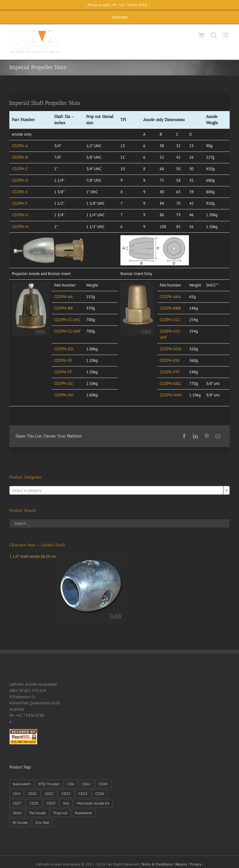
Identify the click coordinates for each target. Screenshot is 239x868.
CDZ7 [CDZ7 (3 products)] (17, 803)
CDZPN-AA (63, 297)
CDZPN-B (20, 157)
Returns (181, 864)
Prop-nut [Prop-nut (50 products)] (60, 813)
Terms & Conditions (157, 864)
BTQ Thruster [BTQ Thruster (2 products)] (49, 784)
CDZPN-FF (63, 372)
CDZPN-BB (63, 308)
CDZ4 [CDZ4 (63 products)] (83, 793)
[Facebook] (184, 436)
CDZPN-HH (64, 395)
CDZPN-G (20, 215)
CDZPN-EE (63, 360)
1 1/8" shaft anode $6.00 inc (68, 556)
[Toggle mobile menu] (226, 35)
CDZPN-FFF (170, 372)
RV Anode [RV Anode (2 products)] (20, 822)
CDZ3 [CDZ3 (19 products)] (66, 793)
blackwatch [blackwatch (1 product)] (22, 784)
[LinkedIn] (195, 436)
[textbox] (119, 491)
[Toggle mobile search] (214, 35)
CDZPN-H (20, 227)
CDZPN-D (20, 180)
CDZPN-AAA (170, 297)
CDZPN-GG (63, 383)
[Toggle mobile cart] (201, 35)
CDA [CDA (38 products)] (71, 784)
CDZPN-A (20, 146)
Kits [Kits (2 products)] (66, 803)
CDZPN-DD (64, 349)
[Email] (218, 436)
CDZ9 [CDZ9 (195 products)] (51, 803)
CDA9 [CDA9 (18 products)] (103, 784)
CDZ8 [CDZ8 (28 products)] (34, 803)
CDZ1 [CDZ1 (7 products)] (33, 793)
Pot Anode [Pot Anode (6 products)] (38, 813)
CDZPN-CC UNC (67, 320)
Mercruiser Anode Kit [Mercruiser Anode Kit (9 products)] (93, 803)
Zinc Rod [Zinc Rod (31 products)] (42, 822)
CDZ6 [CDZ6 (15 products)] (100, 793)
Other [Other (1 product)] (17, 813)
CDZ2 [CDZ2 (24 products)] (49, 793)
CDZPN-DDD (171, 349)
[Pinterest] (207, 436)
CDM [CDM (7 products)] (16, 793)
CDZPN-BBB (170, 308)
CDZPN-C (20, 169)
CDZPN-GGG (170, 383)
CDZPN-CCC (170, 320)
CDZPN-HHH (171, 395)
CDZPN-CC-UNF (68, 331)
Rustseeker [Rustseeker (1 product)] (84, 813)
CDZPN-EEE (170, 360)
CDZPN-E (20, 192)
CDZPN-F (20, 203)
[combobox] (119, 490)
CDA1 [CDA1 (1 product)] (86, 784)
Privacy (196, 864)
